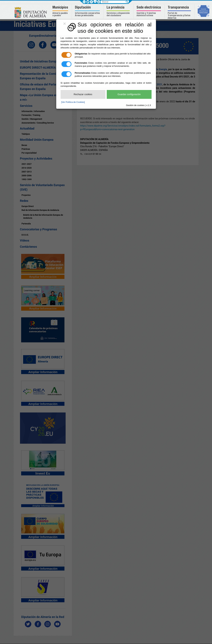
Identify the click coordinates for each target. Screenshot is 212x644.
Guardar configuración (129, 94)
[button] (61, 11)
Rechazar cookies (83, 94)
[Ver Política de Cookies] (73, 102)
